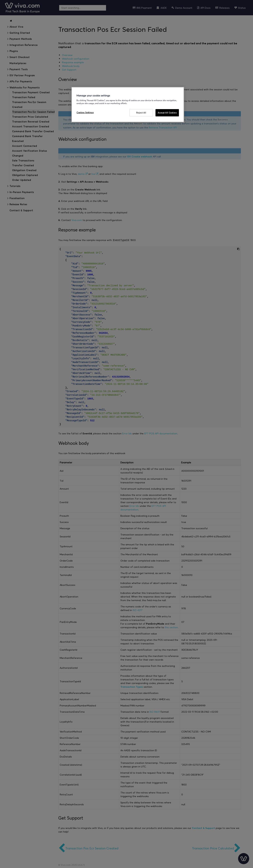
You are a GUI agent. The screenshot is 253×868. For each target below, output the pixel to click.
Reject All (141, 113)
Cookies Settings (85, 112)
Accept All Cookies (167, 113)
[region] (128, 105)
